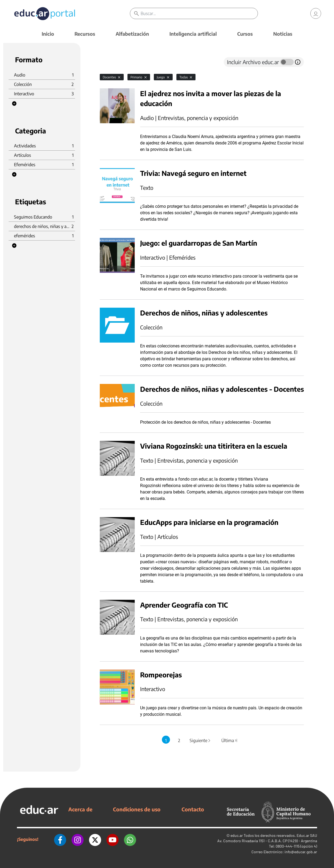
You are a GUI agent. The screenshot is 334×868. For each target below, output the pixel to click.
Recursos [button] (85, 34)
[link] (316, 13)
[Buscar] (199, 13)
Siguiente (200, 740)
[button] (14, 104)
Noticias (283, 34)
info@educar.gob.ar (301, 852)
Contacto (193, 809)
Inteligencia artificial (193, 34)
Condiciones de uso (137, 809)
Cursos (245, 34)
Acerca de (80, 809)
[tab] (111, 62)
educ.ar (237, 835)
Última (230, 740)
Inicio (48, 34)
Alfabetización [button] (132, 34)
